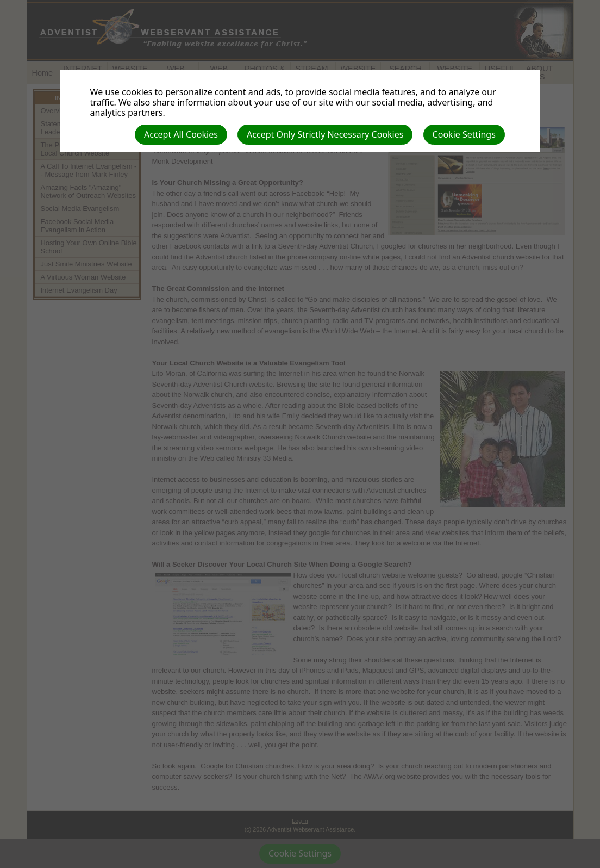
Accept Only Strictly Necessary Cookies (325, 134)
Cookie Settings (464, 134)
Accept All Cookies (181, 134)
